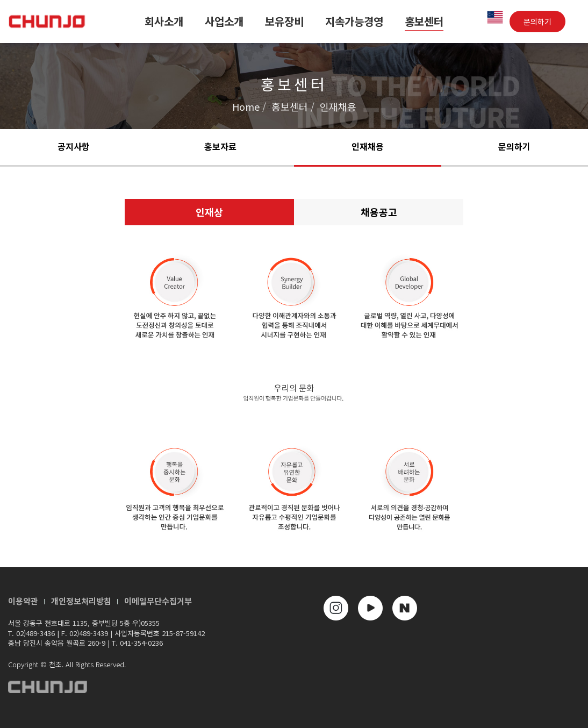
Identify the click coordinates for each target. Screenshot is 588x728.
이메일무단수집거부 (158, 601)
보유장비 (284, 21)
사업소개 (224, 21)
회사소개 (164, 21)
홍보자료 (220, 146)
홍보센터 (424, 21)
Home (246, 106)
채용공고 (379, 212)
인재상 (209, 212)
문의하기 (537, 22)
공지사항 (74, 146)
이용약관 (23, 601)
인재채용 (368, 146)
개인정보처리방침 (81, 601)
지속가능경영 (354, 21)
